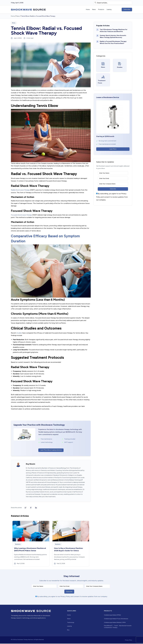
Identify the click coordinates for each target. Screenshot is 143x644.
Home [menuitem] (88, 9)
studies (19, 333)
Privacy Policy (129, 640)
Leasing (70, 627)
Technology (71, 623)
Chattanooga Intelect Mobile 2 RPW (115, 623)
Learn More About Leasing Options (51, 450)
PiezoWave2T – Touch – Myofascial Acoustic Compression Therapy (116, 627)
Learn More (113, 149)
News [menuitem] (94, 9)
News (18, 16)
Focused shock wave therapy (21, 215)
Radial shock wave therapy (20, 190)
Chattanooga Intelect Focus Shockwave (117, 619)
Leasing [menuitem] (109, 9)
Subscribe (127, 9)
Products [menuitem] (101, 9)
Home (13, 16)
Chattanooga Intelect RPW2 (113, 615)
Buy (68, 630)
